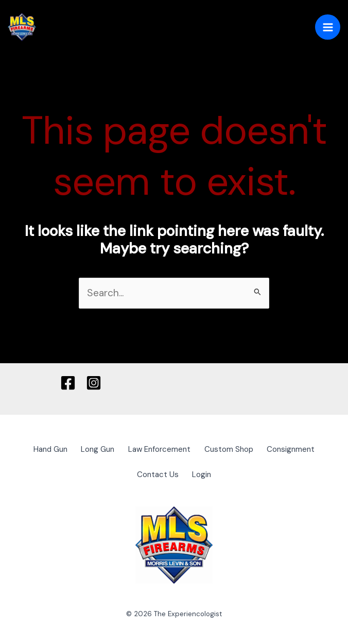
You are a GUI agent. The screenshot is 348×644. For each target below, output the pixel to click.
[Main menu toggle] (328, 27)
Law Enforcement (160, 449)
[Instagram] (94, 383)
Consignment (303, 449)
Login (205, 472)
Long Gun (92, 449)
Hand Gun (39, 449)
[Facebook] (68, 383)
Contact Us (155, 472)
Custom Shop (235, 449)
